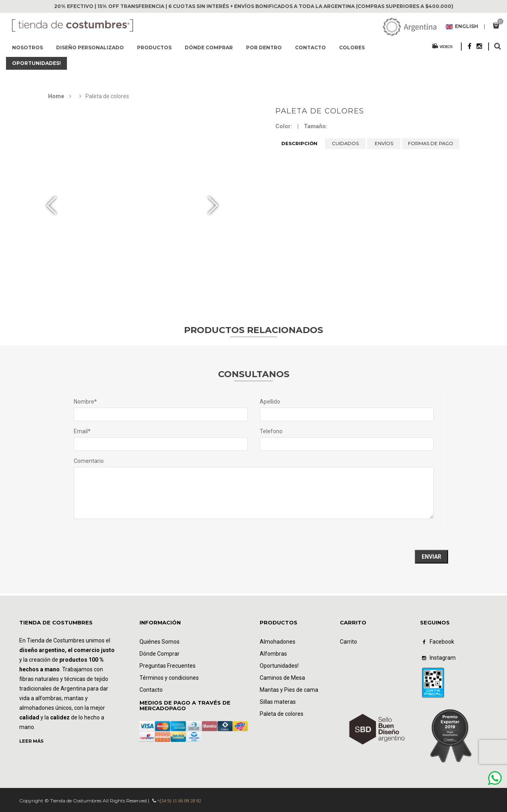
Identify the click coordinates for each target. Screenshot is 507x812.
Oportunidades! (36, 63)
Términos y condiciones (169, 678)
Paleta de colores (320, 111)
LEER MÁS (31, 741)
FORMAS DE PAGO (430, 144)
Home (56, 96)
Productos (154, 47)
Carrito (348, 642)
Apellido (270, 402)
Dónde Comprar (160, 654)
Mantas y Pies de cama (289, 690)
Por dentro (264, 47)
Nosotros (27, 47)
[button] (213, 206)
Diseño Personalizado (90, 47)
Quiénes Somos (160, 642)
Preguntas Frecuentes (168, 666)
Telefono (271, 431)
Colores (352, 47)
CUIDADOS (345, 144)
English (462, 27)
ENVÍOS (384, 144)
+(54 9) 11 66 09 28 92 (179, 801)
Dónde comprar (209, 47)
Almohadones (278, 642)
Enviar (431, 557)
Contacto (310, 47)
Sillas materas (278, 702)
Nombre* (85, 402)
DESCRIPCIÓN (300, 144)
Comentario (89, 461)
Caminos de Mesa (282, 678)
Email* (82, 431)
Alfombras (273, 654)
